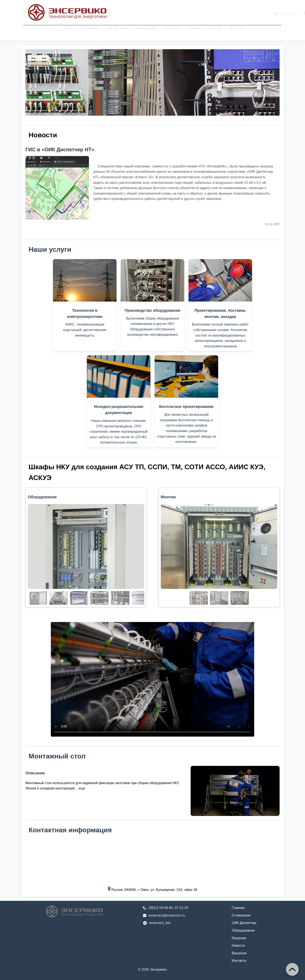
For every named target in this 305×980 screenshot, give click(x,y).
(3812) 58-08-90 (161, 908)
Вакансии (215, 32)
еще (82, 788)
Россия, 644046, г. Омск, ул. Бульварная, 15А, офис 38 (154, 890)
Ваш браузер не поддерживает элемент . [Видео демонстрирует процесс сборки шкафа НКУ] (152, 679)
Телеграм (266, 13)
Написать (207, 13)
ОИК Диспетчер (117, 32)
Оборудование (146, 32)
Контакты (237, 32)
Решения (173, 32)
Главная (67, 32)
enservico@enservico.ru (167, 915)
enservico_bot (160, 923)
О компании (90, 32)
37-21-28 (182, 908)
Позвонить (237, 14)
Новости (194, 32)
